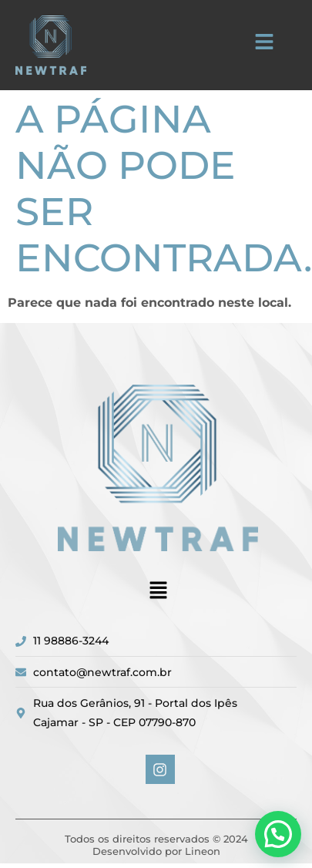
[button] (264, 43)
